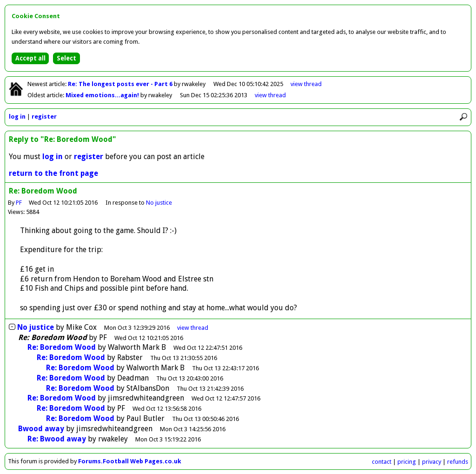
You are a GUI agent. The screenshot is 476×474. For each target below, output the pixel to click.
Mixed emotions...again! (103, 95)
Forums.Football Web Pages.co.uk (130, 461)
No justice (159, 203)
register (44, 117)
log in (17, 117)
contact (382, 462)
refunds (458, 462)
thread (193, 328)
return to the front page (53, 173)
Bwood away (41, 429)
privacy (432, 462)
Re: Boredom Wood (62, 347)
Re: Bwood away (57, 439)
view (306, 84)
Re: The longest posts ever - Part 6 (121, 84)
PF (19, 203)
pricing (407, 462)
